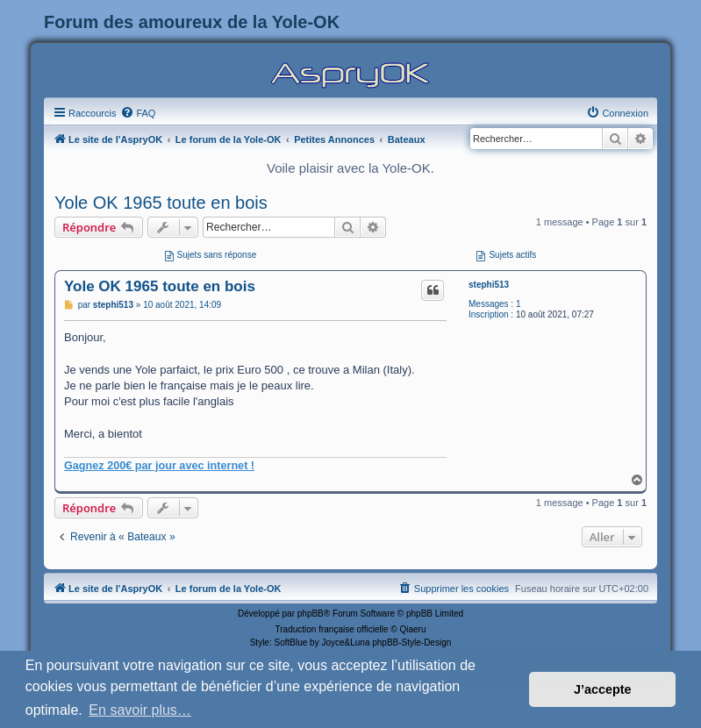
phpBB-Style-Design (411, 642)
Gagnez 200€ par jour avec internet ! (159, 466)
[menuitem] (138, 113)
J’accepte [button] (603, 689)
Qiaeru (412, 629)
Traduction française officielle (332, 629)
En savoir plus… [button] (140, 710)
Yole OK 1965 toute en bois (161, 203)
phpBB (311, 614)
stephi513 (489, 285)
